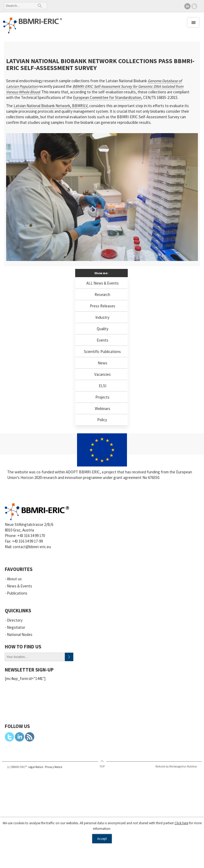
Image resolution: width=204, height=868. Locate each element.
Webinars (103, 409)
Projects (102, 397)
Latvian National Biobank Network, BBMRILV (50, 106)
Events (103, 340)
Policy (102, 420)
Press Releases (103, 306)
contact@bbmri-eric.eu (32, 547)
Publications (17, 593)
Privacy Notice (54, 767)
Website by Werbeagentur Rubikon (176, 766)
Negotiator (16, 627)
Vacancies (103, 374)
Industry (102, 317)
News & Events (20, 586)
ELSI (103, 386)
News (103, 363)
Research (102, 295)
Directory (15, 620)
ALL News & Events (103, 283)
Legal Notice (36, 767)
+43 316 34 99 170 (31, 536)
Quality (103, 329)
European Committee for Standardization (107, 97)
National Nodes (20, 634)
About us (14, 579)
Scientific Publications (102, 352)
